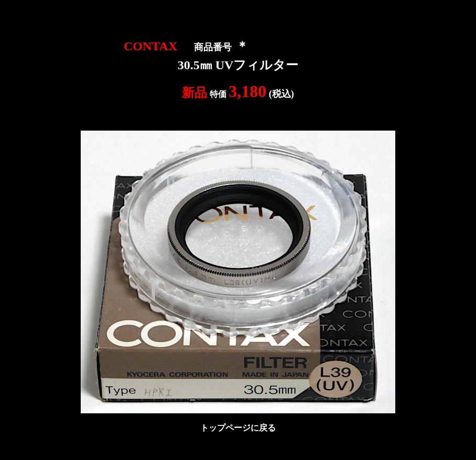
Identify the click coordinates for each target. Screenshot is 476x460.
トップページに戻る (238, 428)
